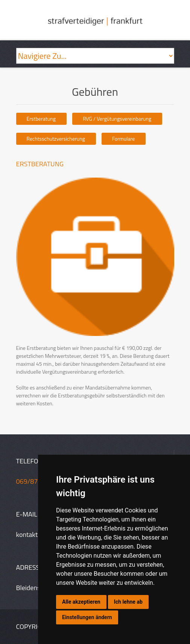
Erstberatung (41, 119)
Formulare (124, 139)
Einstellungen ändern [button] (87, 617)
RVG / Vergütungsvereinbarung (117, 119)
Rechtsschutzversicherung (56, 139)
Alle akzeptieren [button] (81, 602)
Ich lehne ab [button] (128, 602)
